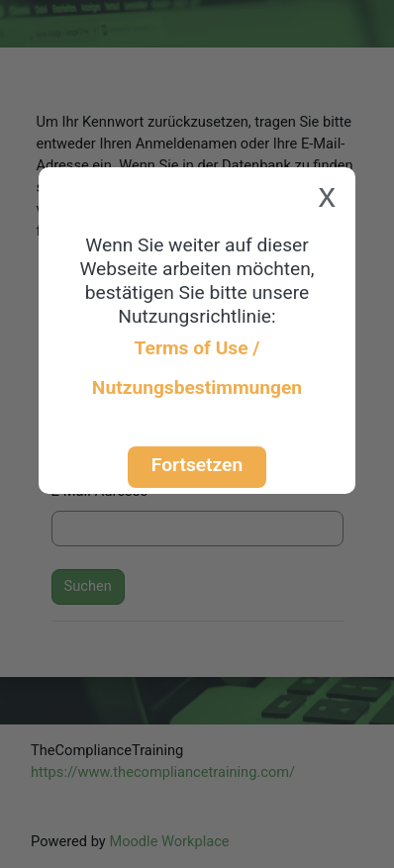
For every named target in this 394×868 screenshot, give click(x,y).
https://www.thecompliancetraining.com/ (163, 772)
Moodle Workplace (169, 841)
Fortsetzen (197, 465)
